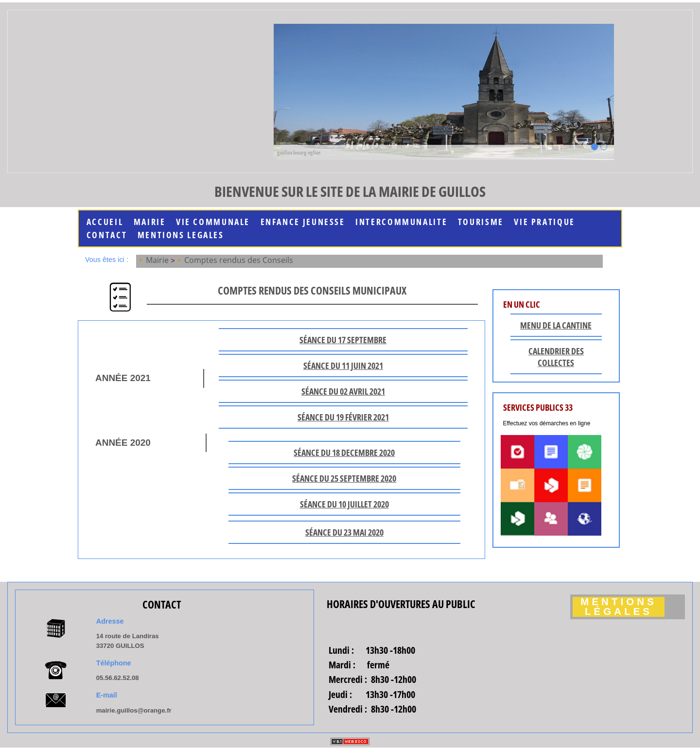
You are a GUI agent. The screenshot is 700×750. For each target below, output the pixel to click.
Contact (107, 235)
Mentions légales (619, 607)
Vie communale (213, 222)
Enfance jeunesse (303, 222)
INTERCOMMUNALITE (401, 222)
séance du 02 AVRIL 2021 (343, 391)
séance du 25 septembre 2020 (344, 478)
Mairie (150, 222)
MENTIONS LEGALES (181, 235)
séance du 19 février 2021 (343, 417)
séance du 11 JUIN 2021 (343, 366)
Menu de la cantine (556, 325)
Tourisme (481, 222)
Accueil (105, 222)
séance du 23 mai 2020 (344, 532)
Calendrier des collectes (556, 357)
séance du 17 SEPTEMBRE (343, 340)
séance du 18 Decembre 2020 (344, 453)
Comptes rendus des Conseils (239, 260)
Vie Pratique (544, 222)
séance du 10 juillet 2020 (344, 504)
